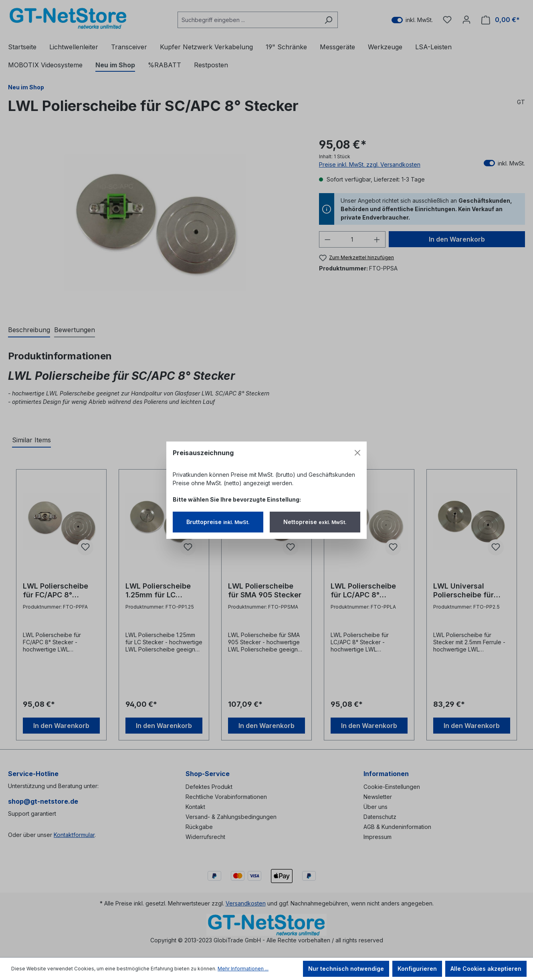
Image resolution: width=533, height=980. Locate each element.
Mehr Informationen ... (243, 969)
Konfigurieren (417, 969)
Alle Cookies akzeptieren (486, 969)
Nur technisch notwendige (346, 969)
